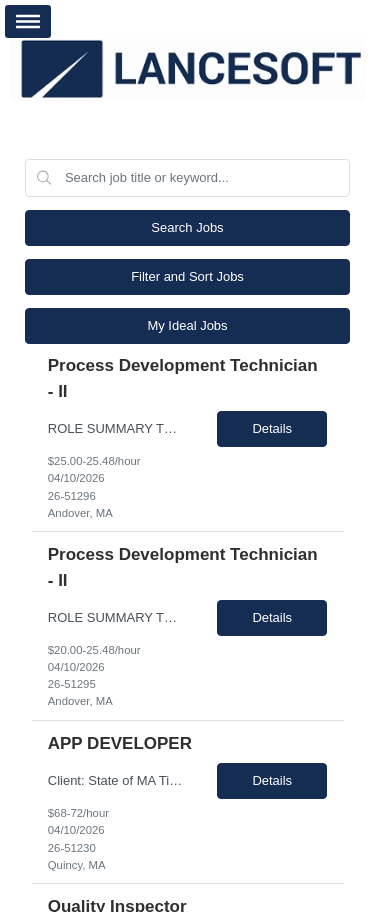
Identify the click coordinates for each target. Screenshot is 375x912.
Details (272, 428)
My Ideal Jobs (187, 325)
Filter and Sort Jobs (187, 276)
